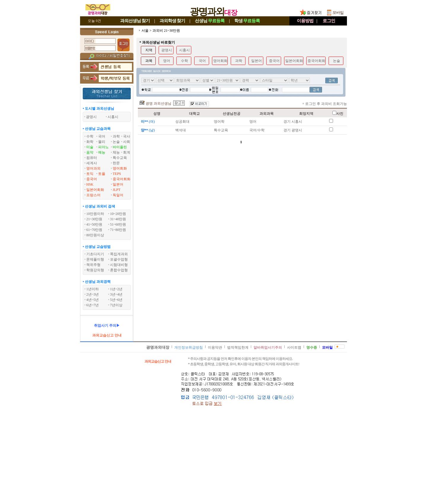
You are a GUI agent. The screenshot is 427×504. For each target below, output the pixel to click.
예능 (102, 152)
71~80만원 (118, 230)
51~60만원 (118, 224)
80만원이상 (95, 235)
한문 (116, 163)
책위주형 (93, 265)
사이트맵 (294, 347)
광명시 (167, 50)
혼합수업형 (119, 270)
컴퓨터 (92, 158)
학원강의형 (95, 270)
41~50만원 (94, 224)
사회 (127, 142)
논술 (116, 142)
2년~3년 (93, 294)
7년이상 (116, 305)
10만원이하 (95, 214)
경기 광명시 (293, 130)
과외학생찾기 (172, 21)
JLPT (117, 190)
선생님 (210, 21)
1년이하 (93, 289)
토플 (102, 174)
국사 (127, 136)
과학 (116, 136)
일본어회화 (95, 190)
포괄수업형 (119, 259)
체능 (116, 152)
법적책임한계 (238, 347)
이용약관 (215, 347)
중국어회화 (122, 179)
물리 (102, 142)
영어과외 (93, 168)
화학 (90, 142)
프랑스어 (93, 195)
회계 (127, 152)
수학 (90, 136)
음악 (90, 152)
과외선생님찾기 (135, 21)
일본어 (118, 184)
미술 (90, 147)
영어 (167, 61)
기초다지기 (95, 254)
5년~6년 (116, 300)
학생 (247, 21)
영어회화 (120, 168)
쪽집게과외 (119, 254)
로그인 (329, 21)
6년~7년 (93, 305)
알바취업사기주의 (268, 347)
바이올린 (120, 147)
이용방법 (305, 21)
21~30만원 (94, 219)
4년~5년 (93, 300)
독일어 (118, 195)
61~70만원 (94, 230)
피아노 (103, 147)
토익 (90, 174)
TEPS (117, 174)
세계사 (92, 163)
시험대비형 (119, 265)
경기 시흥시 (293, 122)
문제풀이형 (95, 259)
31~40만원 (118, 219)
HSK (90, 184)
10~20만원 (118, 214)
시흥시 (184, 50)
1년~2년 (116, 289)
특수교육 (120, 158)
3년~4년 (116, 294)
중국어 (92, 179)
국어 (102, 136)
